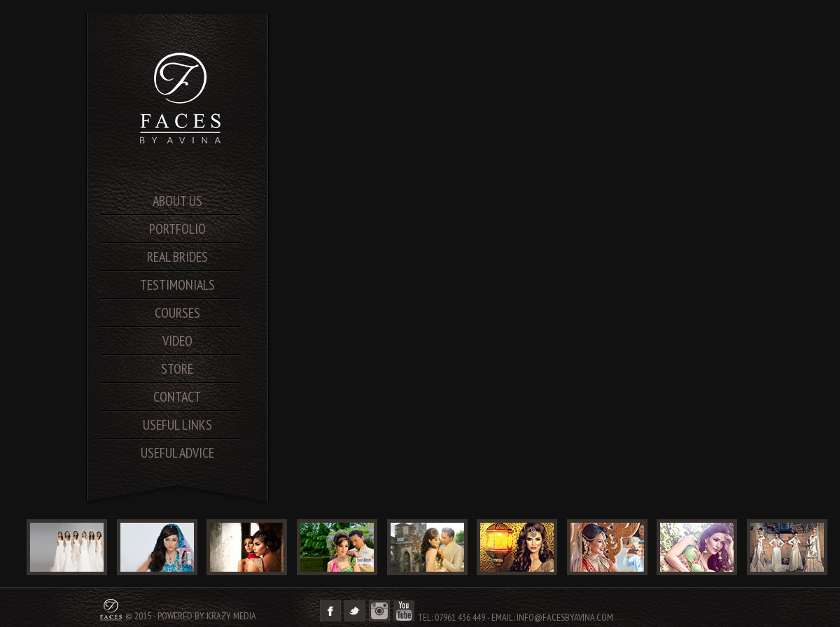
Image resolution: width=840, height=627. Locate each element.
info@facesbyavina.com (565, 617)
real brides (177, 257)
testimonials (177, 285)
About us (177, 201)
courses (177, 313)
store (177, 369)
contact (177, 397)
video (177, 341)
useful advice (177, 453)
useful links (177, 425)
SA (182, 98)
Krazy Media (231, 616)
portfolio (177, 229)
